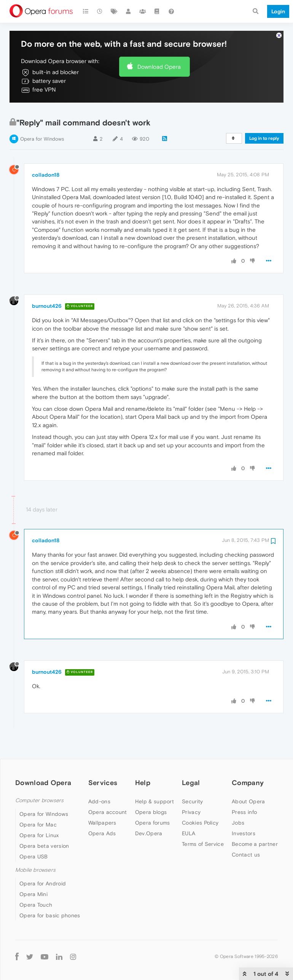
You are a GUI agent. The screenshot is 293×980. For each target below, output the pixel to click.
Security (192, 779)
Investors (244, 811)
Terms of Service (203, 821)
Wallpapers (102, 800)
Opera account (108, 789)
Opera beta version (44, 823)
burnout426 (47, 283)
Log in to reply (264, 116)
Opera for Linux (39, 813)
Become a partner (255, 821)
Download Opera (159, 44)
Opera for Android (43, 861)
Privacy (191, 789)
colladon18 (46, 152)
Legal (191, 760)
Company (248, 760)
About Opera (248, 779)
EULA (189, 811)
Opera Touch (36, 882)
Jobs (238, 800)
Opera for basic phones (50, 893)
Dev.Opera (149, 811)
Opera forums (153, 800)
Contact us (246, 832)
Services (103, 760)
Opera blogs (151, 789)
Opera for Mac (38, 802)
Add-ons (99, 779)
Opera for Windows (42, 116)
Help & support (154, 779)
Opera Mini (33, 872)
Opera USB (34, 834)
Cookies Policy (200, 800)
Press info (244, 789)
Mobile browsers (35, 848)
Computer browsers (39, 778)
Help (143, 760)
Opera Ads (102, 811)
